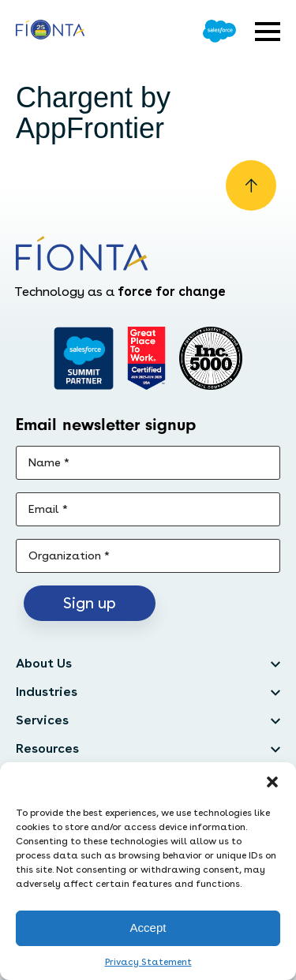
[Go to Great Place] (146, 358)
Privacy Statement (148, 962)
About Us (44, 663)
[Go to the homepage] (50, 32)
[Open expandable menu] (268, 32)
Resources (47, 748)
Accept (148, 928)
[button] (272, 782)
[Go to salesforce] (83, 358)
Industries (47, 692)
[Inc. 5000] (211, 358)
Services (42, 720)
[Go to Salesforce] (219, 31)
